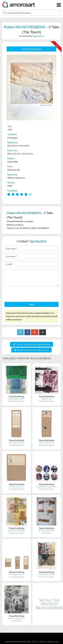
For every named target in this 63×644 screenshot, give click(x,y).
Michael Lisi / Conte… (16, 401)
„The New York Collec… (47, 531)
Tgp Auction (38, 36)
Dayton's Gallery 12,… (16, 618)
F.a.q (57, 642)
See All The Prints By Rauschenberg (32, 344)
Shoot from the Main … (17, 399)
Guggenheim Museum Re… (46, 487)
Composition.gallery (17, 445)
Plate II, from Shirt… (46, 443)
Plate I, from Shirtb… (16, 443)
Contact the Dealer (32, 49)
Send (31, 304)
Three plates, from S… (17, 574)
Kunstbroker (46, 533)
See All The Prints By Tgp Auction (31, 350)
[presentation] (27, 295)
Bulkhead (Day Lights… (47, 574)
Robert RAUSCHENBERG (25, 27)
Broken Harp (47, 399)
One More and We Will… (17, 531)
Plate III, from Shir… (16, 487)
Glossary (51, 642)
